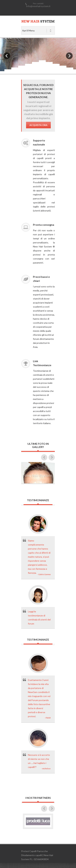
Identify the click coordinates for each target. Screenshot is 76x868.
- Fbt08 (48, 718)
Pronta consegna (44, 225)
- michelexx (46, 768)
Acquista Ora (38, 125)
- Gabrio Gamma (44, 574)
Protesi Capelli (29, 851)
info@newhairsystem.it (38, 6)
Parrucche (42, 851)
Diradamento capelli (32, 855)
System (38, 21)
